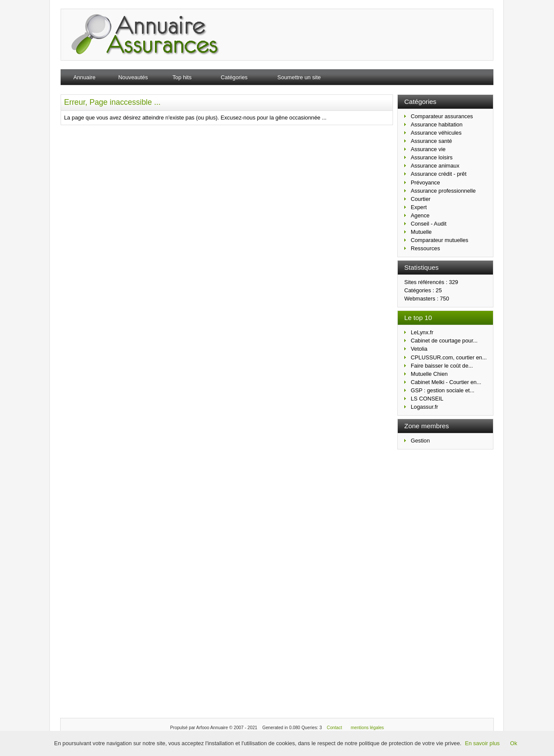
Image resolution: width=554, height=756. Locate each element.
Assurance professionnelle (443, 191)
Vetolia (419, 349)
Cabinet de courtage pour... (444, 341)
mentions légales (367, 728)
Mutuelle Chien (429, 374)
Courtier (421, 199)
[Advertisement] (445, 579)
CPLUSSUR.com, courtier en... (449, 357)
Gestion (420, 441)
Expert (419, 207)
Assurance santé (431, 141)
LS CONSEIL (427, 399)
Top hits (182, 77)
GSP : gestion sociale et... (443, 390)
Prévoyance (425, 183)
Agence (420, 215)
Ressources (425, 248)
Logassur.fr (424, 407)
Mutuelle (421, 232)
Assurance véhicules (436, 133)
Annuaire (84, 77)
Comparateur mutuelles (440, 240)
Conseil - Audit (429, 224)
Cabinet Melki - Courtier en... (446, 382)
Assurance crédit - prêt (439, 174)
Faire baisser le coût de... (442, 366)
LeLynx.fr (422, 332)
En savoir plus (482, 743)
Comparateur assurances (442, 116)
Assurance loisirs (432, 157)
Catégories (234, 77)
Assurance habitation (437, 124)
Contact (334, 728)
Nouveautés (133, 77)
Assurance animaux (435, 166)
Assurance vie (428, 149)
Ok (514, 743)
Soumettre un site (299, 77)
